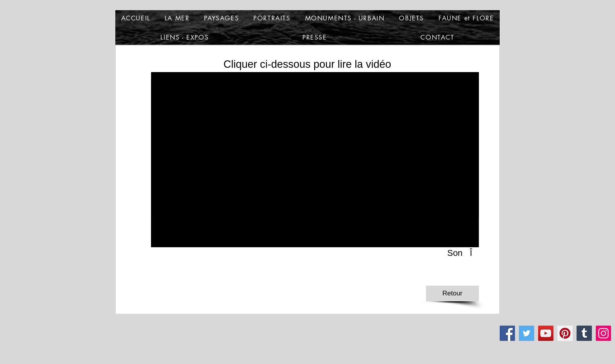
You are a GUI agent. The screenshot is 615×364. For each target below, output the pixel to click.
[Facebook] (507, 333)
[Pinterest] (565, 333)
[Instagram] (603, 333)
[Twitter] (527, 333)
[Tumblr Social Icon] (584, 333)
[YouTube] (546, 333)
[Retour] (452, 293)
